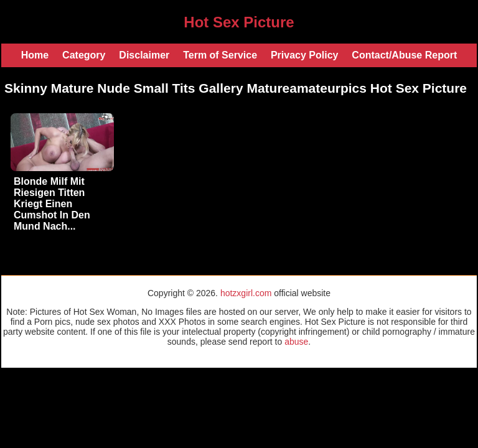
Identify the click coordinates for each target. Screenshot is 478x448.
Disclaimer (144, 55)
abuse (296, 342)
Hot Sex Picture (239, 22)
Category (84, 55)
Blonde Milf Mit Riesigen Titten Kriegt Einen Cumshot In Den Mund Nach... (52, 204)
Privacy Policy (305, 55)
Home (35, 55)
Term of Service (220, 55)
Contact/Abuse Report (404, 55)
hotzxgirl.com (246, 293)
